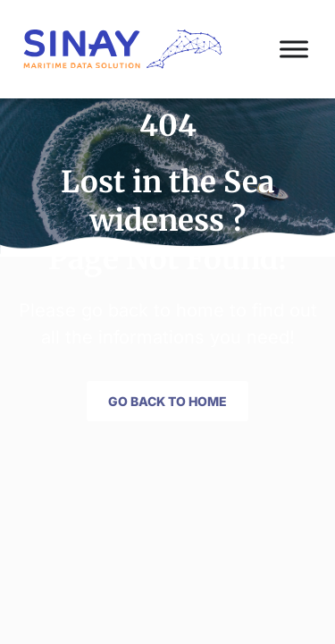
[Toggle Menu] (294, 49)
